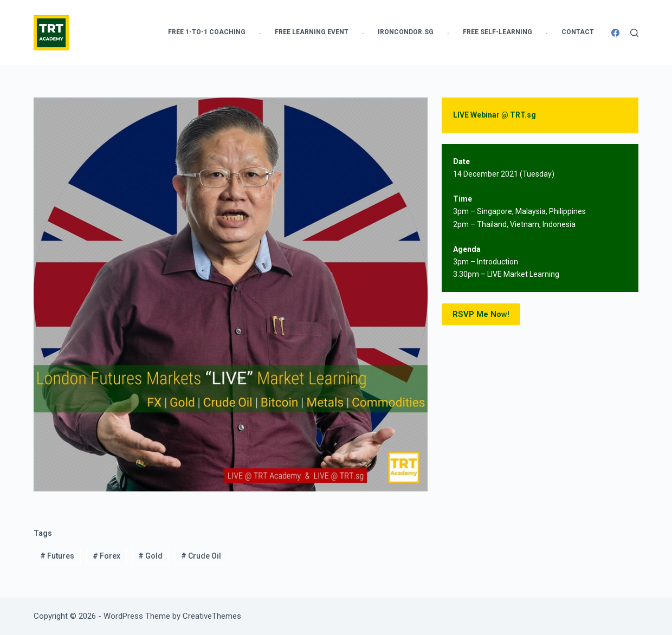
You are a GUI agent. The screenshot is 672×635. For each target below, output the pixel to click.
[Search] (634, 33)
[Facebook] (615, 33)
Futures (57, 556)
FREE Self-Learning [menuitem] (497, 32)
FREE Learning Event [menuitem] (312, 32)
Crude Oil (201, 556)
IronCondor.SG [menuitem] (406, 32)
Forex (106, 556)
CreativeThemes (212, 616)
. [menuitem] (260, 32)
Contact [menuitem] (578, 32)
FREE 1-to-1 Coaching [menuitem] (207, 32)
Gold (150, 556)
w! (481, 315)
